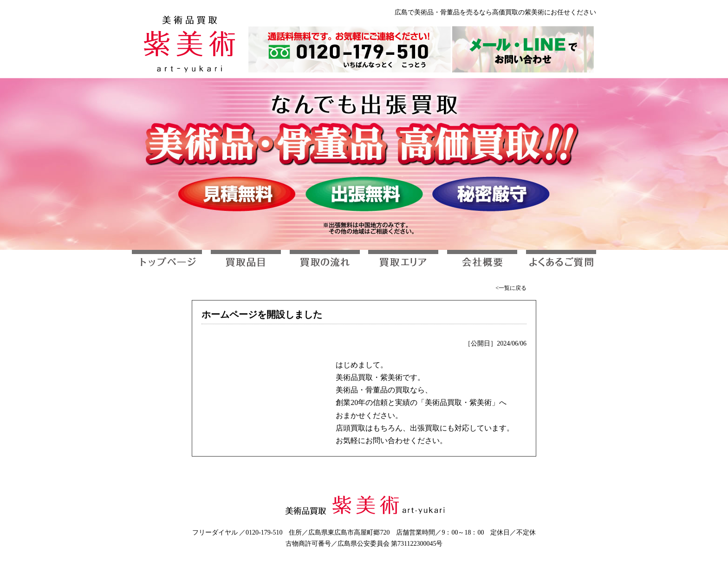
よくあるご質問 (561, 262)
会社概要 (482, 262)
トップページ (167, 262)
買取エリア (403, 262)
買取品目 (246, 262)
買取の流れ (325, 262)
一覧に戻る (513, 288)
